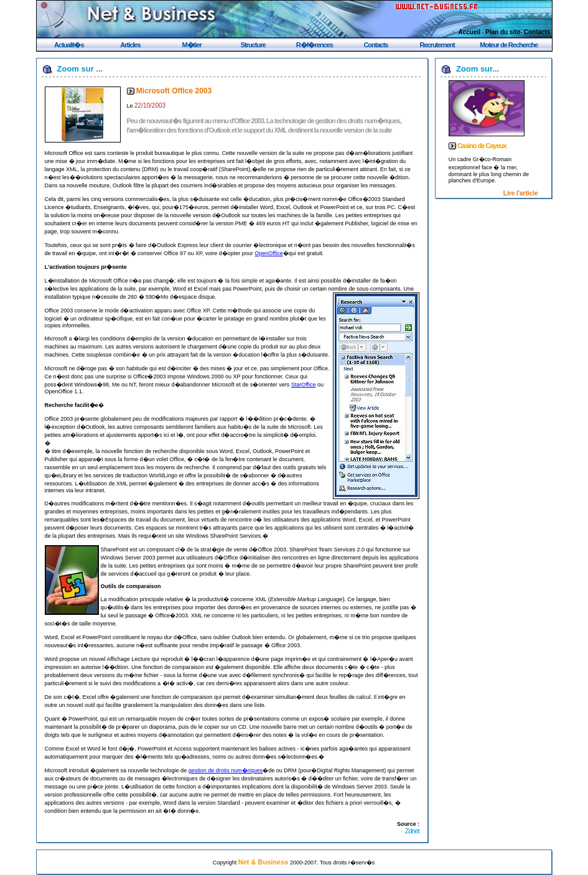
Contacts (537, 32)
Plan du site (503, 32)
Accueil (470, 32)
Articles (130, 45)
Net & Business (264, 862)
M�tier (191, 45)
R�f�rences (315, 45)
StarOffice (304, 385)
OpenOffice (268, 253)
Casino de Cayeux (482, 146)
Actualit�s (69, 45)
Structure (253, 45)
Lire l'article (521, 193)
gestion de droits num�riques (226, 770)
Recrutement (437, 45)
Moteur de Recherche (509, 45)
